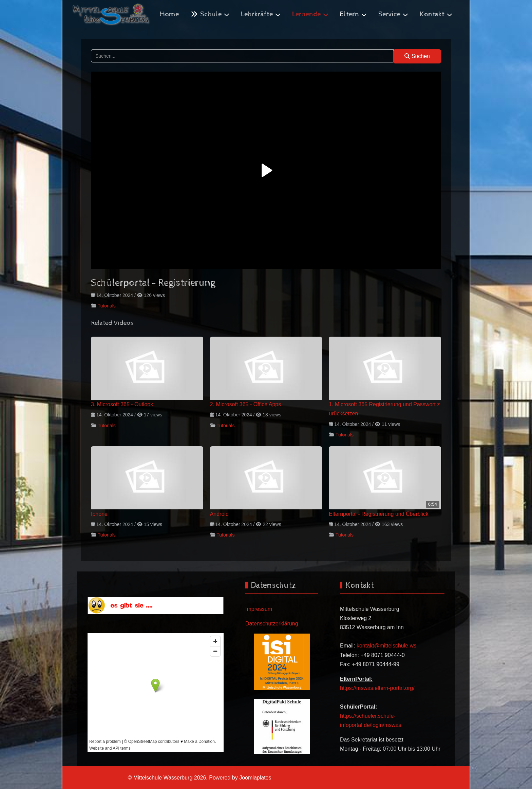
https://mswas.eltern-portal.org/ (377, 688)
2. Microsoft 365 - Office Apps (246, 404)
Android (219, 514)
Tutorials (107, 306)
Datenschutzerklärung (272, 624)
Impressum (259, 609)
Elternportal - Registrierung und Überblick (378, 514)
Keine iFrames (156, 692)
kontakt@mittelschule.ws (386, 646)
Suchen (417, 56)
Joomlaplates (255, 778)
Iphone (99, 514)
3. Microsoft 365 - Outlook (122, 404)
